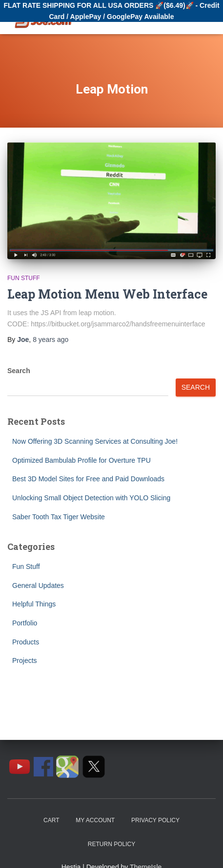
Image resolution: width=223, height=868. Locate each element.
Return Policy (111, 844)
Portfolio (25, 623)
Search (19, 371)
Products (26, 642)
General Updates (38, 585)
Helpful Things (34, 604)
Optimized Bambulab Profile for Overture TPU (81, 460)
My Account (95, 820)
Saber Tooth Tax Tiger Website (59, 517)
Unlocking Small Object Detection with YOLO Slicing (91, 498)
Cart (51, 820)
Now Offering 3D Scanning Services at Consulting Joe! (95, 441)
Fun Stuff (24, 278)
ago (51, 340)
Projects (25, 660)
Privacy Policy (155, 820)
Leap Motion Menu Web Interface (107, 294)
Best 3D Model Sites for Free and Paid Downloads (88, 479)
